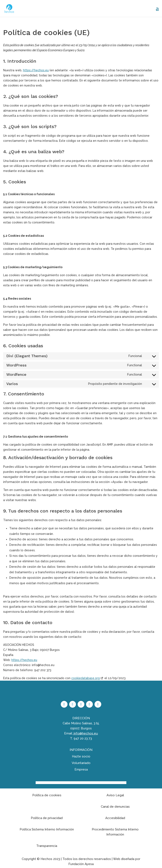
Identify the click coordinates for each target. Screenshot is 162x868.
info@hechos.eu (86, 733)
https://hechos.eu (36, 70)
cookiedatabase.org (86, 678)
